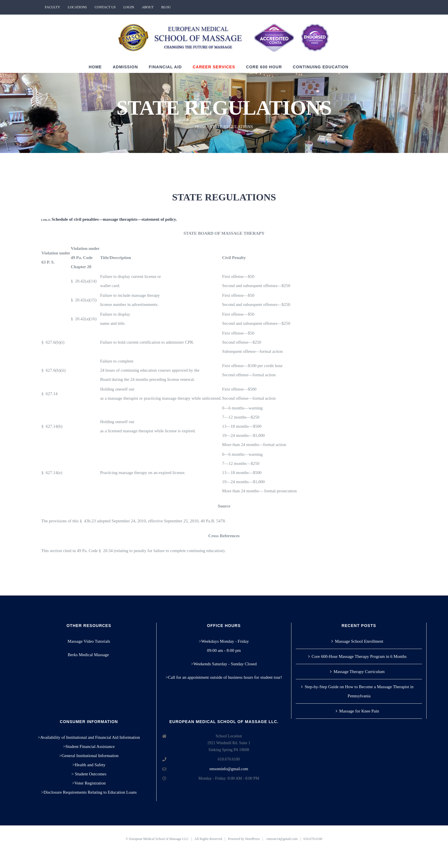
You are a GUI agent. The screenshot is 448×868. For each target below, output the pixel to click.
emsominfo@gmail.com (229, 769)
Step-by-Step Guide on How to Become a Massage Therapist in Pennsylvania (359, 691)
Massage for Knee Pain (359, 711)
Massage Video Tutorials (89, 641)
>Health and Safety (89, 765)
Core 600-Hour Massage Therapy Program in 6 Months (359, 656)
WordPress (253, 839)
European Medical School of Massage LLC (159, 839)
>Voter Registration (89, 783)
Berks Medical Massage (89, 655)
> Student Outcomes (89, 774)
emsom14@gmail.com (282, 839)
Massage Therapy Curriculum (359, 672)
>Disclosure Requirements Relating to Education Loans (89, 792)
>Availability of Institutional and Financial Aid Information (89, 737)
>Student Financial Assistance (89, 746)
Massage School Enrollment (359, 641)
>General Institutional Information (89, 756)
